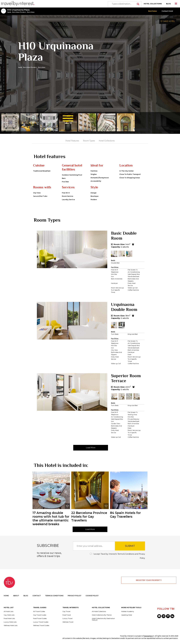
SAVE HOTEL (168, 21)
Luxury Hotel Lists (10, 622)
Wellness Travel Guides (41, 625)
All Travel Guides (39, 611)
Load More (91, 448)
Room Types (89, 141)
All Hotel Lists (8, 611)
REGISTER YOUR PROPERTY (149, 580)
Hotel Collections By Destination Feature (103, 619)
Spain (9, 12)
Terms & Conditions (126, 554)
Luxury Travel (67, 618)
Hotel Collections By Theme (102, 615)
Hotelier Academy (128, 611)
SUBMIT (130, 546)
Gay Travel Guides (40, 615)
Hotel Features (72, 141)
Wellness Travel (68, 622)
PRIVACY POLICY (74, 596)
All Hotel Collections (99, 611)
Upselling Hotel (127, 615)
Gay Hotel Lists (9, 615)
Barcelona (31, 12)
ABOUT (16, 596)
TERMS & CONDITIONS (54, 596)
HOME (6, 596)
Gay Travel (66, 611)
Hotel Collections (107, 141)
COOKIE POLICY (92, 596)
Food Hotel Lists (9, 618)
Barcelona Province (19, 12)
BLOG (168, 4)
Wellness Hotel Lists (11, 625)
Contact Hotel (167, 11)
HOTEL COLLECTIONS (153, 4)
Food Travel (67, 615)
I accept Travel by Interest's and (117, 556)
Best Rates (153, 11)
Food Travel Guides (40, 618)
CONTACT (37, 596)
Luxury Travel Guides (41, 622)
